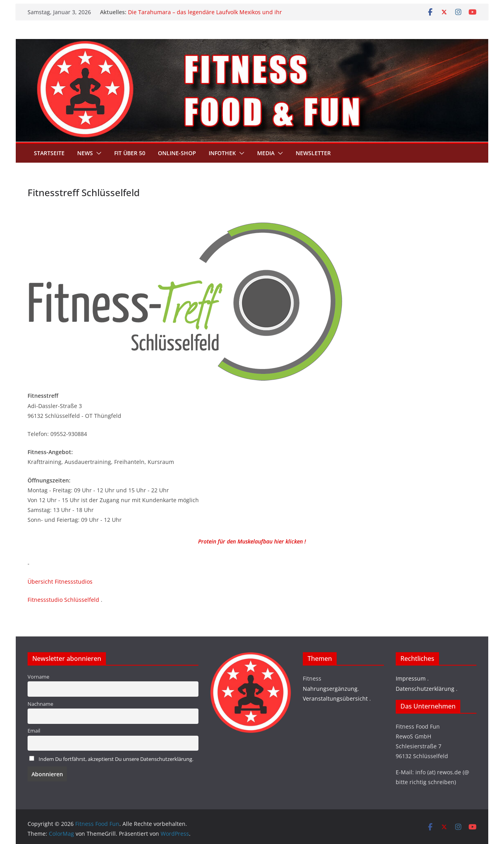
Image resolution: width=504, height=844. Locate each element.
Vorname (38, 677)
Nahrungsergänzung (330, 689)
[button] (97, 153)
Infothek (222, 153)
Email (34, 731)
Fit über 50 (130, 153)
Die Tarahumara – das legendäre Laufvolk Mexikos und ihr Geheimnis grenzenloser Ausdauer (205, 16)
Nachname (40, 704)
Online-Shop (177, 153)
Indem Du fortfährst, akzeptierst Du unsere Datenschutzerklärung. (116, 759)
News (85, 153)
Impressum (411, 678)
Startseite (49, 153)
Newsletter (313, 153)
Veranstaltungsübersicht (335, 698)
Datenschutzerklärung (425, 689)
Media (266, 153)
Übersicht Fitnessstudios (60, 582)
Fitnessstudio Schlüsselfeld (63, 600)
